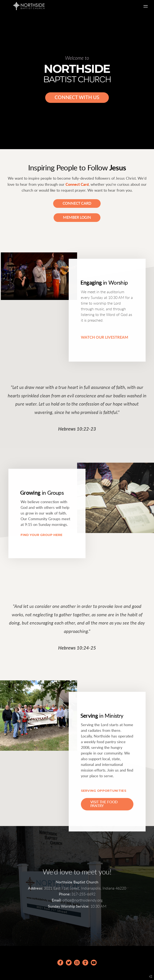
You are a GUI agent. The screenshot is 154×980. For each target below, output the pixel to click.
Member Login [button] (77, 218)
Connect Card (77, 185)
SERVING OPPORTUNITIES (104, 791)
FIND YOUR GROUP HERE (41, 535)
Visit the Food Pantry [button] (104, 804)
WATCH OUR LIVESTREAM (105, 338)
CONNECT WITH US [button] (77, 97)
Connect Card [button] (77, 204)
